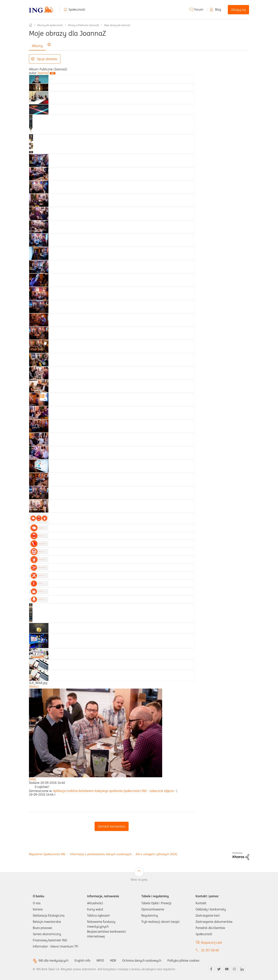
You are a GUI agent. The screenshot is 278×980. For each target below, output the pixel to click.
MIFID (100, 960)
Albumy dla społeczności (50, 25)
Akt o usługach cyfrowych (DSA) (156, 854)
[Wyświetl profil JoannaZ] (43, 73)
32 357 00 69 (210, 950)
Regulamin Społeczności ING (47, 854)
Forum (199, 9)
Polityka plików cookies (183, 960)
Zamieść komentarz (112, 826)
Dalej (32, 779)
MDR (113, 960)
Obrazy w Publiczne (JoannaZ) (83, 25)
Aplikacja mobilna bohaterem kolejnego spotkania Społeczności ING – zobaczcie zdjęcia (113, 791)
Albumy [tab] (37, 46)
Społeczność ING (31, 25)
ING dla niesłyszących (53, 961)
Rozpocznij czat (211, 943)
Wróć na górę (139, 880)
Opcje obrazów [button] (47, 59)
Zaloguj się (238, 10)
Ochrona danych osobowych (142, 960)
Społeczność (77, 9)
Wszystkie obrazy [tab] (60, 46)
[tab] (39, 79)
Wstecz (34, 686)
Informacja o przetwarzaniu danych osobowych (101, 854)
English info (82, 960)
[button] (48, 787)
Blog (218, 9)
